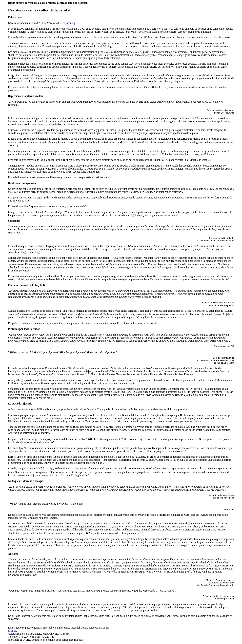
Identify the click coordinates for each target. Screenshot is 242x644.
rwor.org (13, 631)
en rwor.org (69, 23)
